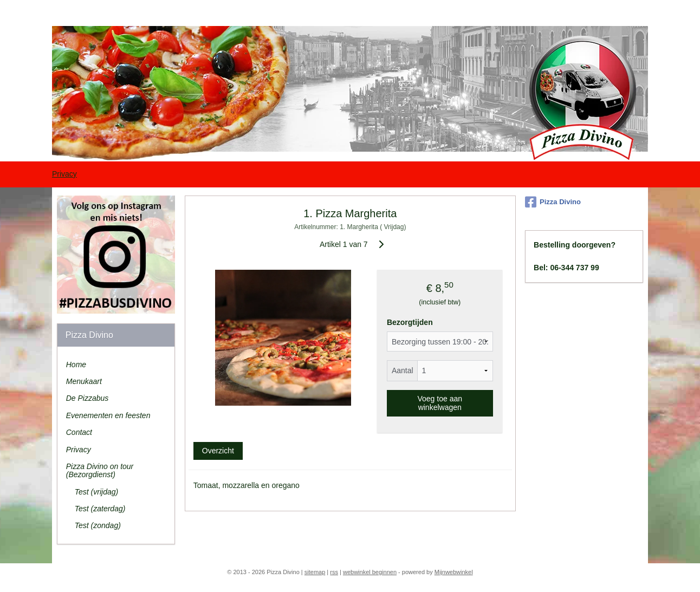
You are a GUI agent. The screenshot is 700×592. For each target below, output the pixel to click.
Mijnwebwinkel (454, 572)
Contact (79, 432)
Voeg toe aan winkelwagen (440, 403)
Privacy (64, 174)
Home (76, 365)
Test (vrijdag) (96, 492)
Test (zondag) (98, 525)
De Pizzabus (87, 398)
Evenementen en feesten (108, 415)
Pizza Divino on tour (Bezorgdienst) (100, 470)
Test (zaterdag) (100, 509)
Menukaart (84, 381)
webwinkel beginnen (370, 572)
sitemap (315, 572)
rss (334, 572)
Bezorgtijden (410, 322)
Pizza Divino (553, 202)
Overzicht (218, 451)
